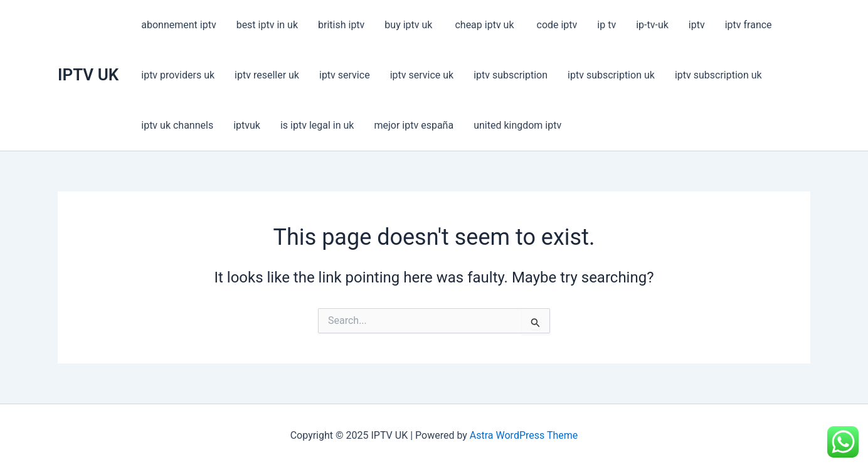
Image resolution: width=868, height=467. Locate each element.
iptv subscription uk (611, 75)
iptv (697, 25)
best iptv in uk (267, 25)
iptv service (345, 75)
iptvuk (247, 125)
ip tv (606, 25)
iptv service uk (422, 75)
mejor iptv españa (414, 125)
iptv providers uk (178, 75)
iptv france (749, 25)
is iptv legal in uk (317, 125)
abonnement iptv (178, 25)
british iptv (341, 25)
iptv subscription (511, 75)
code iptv (557, 25)
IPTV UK (88, 75)
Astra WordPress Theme (524, 435)
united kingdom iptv (517, 125)
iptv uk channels (177, 125)
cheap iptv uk (485, 25)
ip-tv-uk (652, 25)
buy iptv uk (410, 25)
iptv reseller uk (267, 75)
